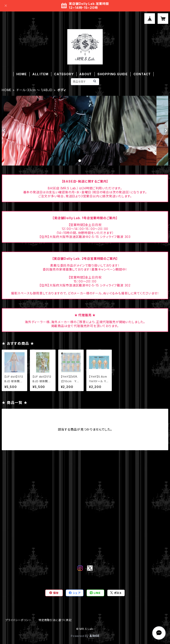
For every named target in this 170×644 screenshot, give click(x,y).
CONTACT (142, 74)
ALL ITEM (40, 74)
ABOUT (85, 74)
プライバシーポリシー (18, 620)
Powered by (85, 636)
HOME (22, 74)
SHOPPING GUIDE (113, 74)
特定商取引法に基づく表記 (55, 620)
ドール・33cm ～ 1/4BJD (35, 90)
